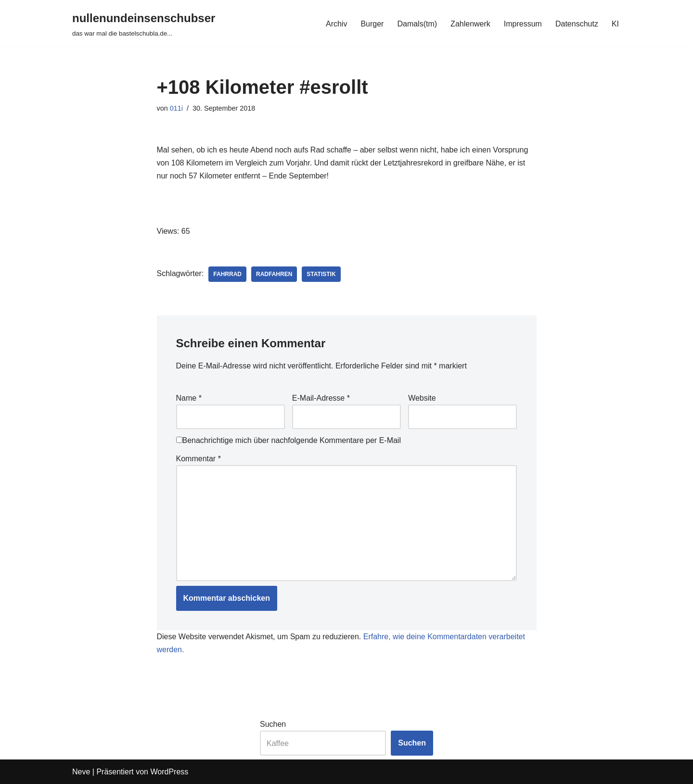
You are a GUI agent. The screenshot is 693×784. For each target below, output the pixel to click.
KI (615, 24)
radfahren (274, 274)
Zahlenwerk (470, 24)
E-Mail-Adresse (321, 398)
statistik (321, 274)
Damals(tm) (417, 24)
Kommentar (199, 459)
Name (189, 398)
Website (422, 398)
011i (176, 108)
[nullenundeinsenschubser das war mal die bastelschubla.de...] (144, 24)
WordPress (169, 772)
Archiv (336, 24)
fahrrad (227, 274)
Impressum (523, 24)
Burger (372, 24)
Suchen (273, 724)
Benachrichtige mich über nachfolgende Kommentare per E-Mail (289, 440)
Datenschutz (577, 24)
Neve (81, 772)
